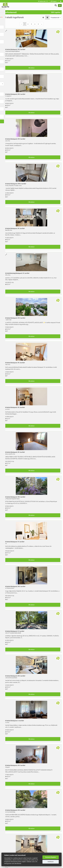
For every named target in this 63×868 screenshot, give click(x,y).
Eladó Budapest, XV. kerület (14, 228)
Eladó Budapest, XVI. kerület (14, 676)
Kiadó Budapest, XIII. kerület (14, 586)
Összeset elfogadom (51, 857)
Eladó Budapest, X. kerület (13, 721)
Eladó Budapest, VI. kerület (13, 542)
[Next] (42, 24)
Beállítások (51, 862)
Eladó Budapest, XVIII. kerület (14, 184)
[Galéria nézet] (43, 18)
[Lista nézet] (47, 18)
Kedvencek (43, 1)
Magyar (54, 1)
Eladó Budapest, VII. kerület (14, 363)
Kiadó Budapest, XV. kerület (14, 452)
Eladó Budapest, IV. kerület (13, 631)
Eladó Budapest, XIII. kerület (14, 94)
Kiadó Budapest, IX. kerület (16, 273)
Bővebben (32, 68)
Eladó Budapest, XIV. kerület (14, 49)
